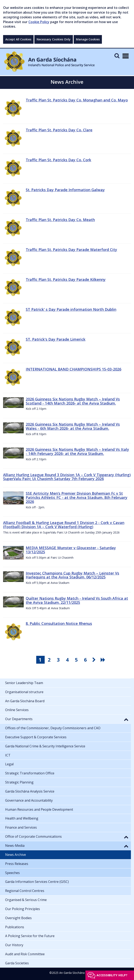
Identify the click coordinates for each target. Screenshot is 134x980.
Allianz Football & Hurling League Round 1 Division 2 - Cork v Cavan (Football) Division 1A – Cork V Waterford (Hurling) (64, 525)
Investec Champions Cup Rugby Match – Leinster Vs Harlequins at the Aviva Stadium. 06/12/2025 (72, 575)
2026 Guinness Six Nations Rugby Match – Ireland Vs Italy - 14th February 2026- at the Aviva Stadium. (77, 451)
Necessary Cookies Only (54, 39)
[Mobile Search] (117, 56)
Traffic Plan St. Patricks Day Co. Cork (58, 160)
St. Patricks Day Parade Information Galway (65, 190)
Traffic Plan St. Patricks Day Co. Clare (59, 130)
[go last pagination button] (104, 660)
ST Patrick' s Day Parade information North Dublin (71, 309)
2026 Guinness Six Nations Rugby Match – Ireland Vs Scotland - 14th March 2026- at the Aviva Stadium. (73, 401)
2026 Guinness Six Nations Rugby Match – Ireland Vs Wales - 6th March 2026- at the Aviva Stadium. (73, 426)
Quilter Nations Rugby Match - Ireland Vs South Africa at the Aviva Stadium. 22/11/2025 (77, 600)
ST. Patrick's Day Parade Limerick (56, 339)
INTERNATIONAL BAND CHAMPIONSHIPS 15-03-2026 (73, 369)
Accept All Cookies (18, 39)
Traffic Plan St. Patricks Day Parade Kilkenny (66, 279)
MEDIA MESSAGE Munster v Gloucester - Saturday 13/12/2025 (71, 550)
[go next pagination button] (94, 660)
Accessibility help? (112, 975)
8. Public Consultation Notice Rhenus (59, 623)
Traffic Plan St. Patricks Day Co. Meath (60, 220)
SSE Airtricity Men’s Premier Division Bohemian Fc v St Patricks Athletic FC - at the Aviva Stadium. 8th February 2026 (77, 497)
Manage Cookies (88, 39)
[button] (126, 719)
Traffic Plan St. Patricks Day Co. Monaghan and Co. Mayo (77, 100)
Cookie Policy (39, 22)
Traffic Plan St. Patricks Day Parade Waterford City (71, 250)
